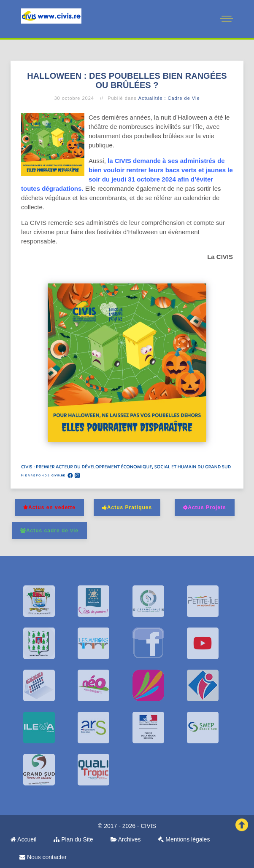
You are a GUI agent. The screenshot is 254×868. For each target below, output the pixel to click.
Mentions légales (184, 839)
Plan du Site (73, 839)
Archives (126, 839)
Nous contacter (43, 857)
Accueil (23, 839)
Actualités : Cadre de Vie (169, 98)
